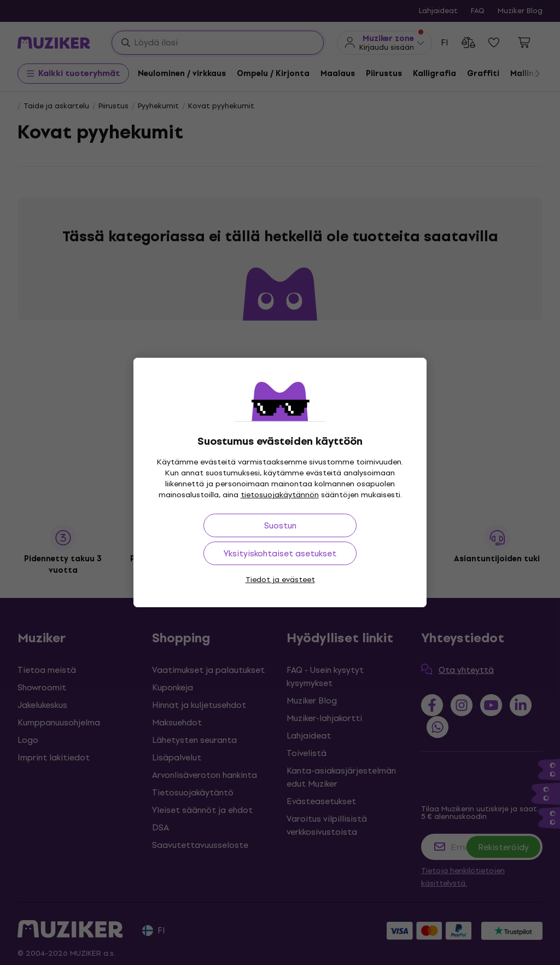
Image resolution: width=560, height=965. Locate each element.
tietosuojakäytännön (280, 495)
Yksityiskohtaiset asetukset (280, 553)
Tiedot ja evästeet (280, 580)
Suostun (280, 525)
